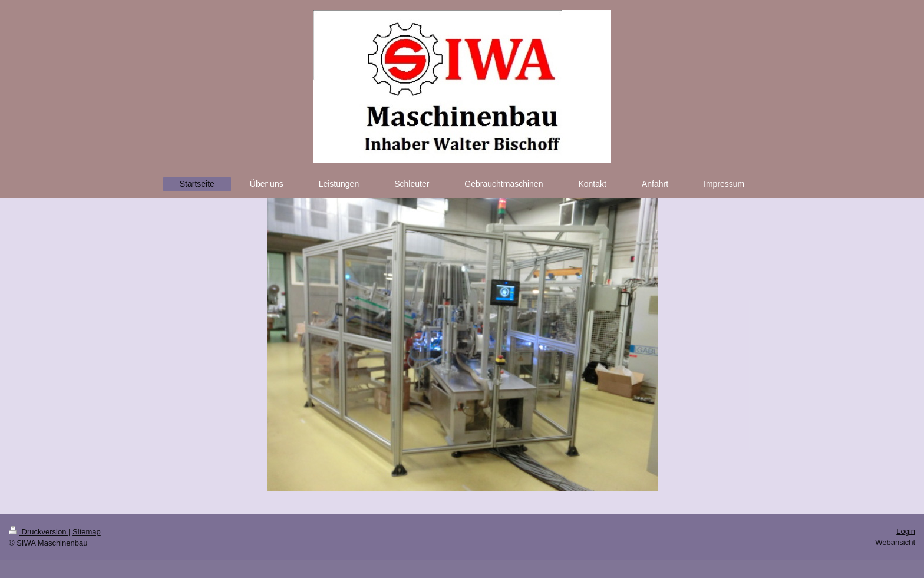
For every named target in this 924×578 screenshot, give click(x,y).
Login (906, 531)
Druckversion (39, 532)
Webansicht (895, 542)
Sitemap (87, 532)
